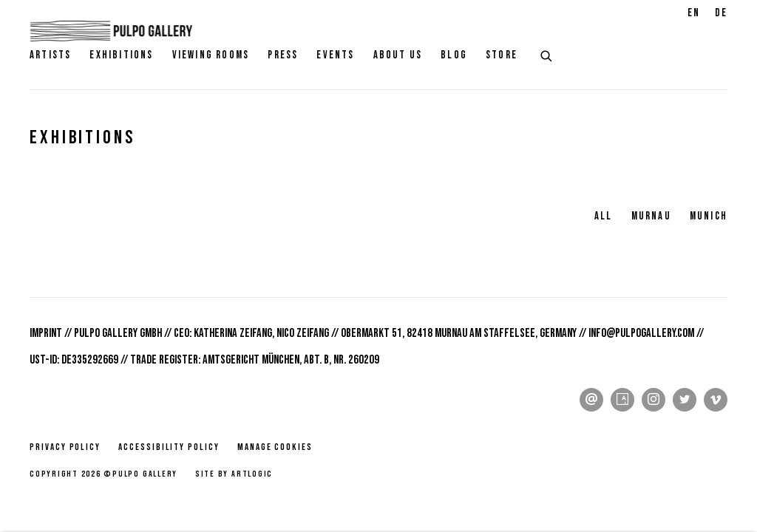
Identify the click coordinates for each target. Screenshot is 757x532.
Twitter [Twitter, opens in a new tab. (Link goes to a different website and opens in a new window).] (685, 400)
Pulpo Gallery (111, 31)
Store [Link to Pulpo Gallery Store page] (502, 55)
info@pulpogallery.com (641, 333)
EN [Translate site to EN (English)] (694, 13)
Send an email (591, 400)
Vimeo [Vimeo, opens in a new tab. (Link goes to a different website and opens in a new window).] (716, 400)
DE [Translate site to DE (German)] (721, 13)
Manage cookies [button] (275, 447)
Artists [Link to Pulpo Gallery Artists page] (50, 55)
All (604, 216)
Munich (709, 216)
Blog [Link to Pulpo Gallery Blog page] (454, 55)
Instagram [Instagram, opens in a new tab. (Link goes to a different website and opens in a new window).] (654, 400)
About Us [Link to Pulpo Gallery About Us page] (398, 55)
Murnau (651, 216)
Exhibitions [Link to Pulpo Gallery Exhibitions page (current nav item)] (121, 55)
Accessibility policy (169, 447)
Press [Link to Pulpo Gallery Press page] (283, 55)
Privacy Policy (65, 447)
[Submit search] (547, 54)
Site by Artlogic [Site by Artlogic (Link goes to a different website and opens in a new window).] (234, 474)
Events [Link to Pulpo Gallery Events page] (335, 55)
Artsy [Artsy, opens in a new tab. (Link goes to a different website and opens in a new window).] (622, 400)
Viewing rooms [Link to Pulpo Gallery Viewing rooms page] (211, 55)
